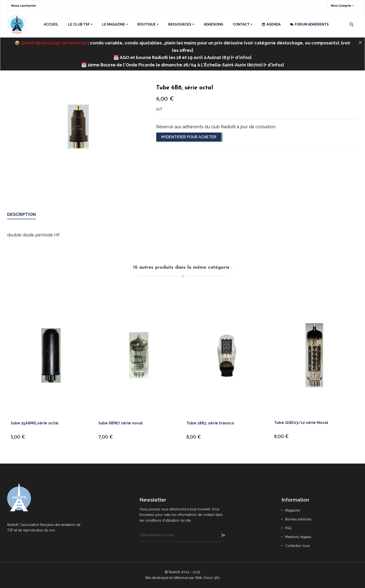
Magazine (292, 510)
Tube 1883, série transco (210, 423)
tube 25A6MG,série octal (35, 423)
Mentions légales (298, 537)
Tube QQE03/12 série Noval (301, 423)
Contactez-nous (297, 546)
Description (21, 214)
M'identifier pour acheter (189, 137)
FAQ (288, 528)
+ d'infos (241, 57)
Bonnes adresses (298, 519)
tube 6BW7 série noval (121, 423)
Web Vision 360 (207, 578)
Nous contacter (24, 6)
